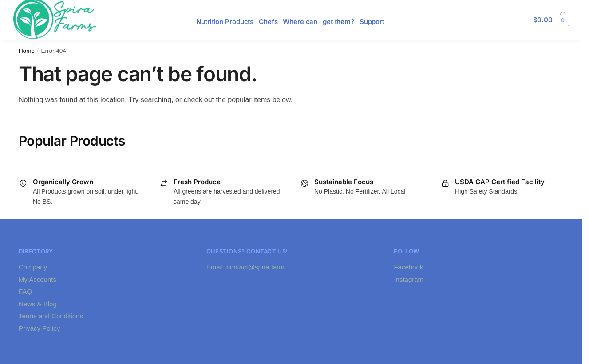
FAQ (25, 291)
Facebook (408, 267)
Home (27, 51)
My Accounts (38, 279)
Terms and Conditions (51, 316)
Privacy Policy (39, 328)
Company (33, 267)
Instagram (409, 279)
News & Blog (38, 304)
